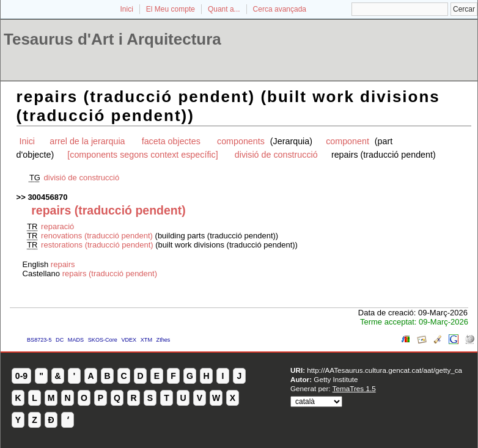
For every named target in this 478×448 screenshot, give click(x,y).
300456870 (47, 197)
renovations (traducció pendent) (97, 236)
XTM (146, 340)
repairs (63, 264)
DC (60, 340)
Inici (127, 9)
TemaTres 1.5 (354, 388)
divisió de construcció (276, 155)
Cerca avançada (280, 9)
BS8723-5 (39, 340)
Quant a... (224, 9)
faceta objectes (171, 141)
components (242, 141)
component (349, 141)
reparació (57, 226)
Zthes (164, 340)
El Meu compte (171, 9)
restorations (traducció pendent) (97, 245)
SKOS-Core (103, 340)
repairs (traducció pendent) (110, 274)
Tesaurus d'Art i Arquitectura (112, 39)
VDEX (129, 340)
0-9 (21, 376)
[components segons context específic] (142, 155)
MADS (76, 340)
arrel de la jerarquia (87, 141)
